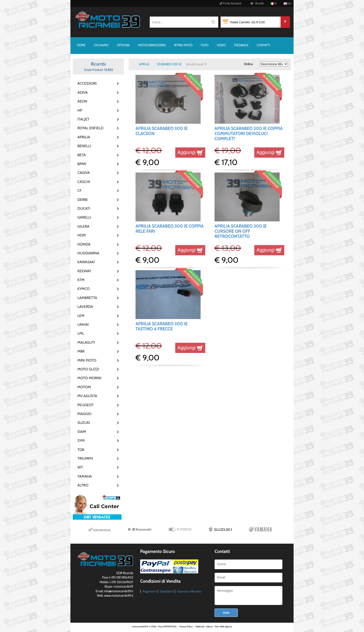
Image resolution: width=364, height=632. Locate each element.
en (287, 3)
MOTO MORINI (89, 378)
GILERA (83, 226)
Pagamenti (150, 591)
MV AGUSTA (87, 396)
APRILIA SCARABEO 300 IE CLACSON (162, 131)
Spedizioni (167, 591)
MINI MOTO (87, 360)
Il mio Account (230, 3)
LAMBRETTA (87, 298)
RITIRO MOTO (183, 45)
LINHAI (83, 324)
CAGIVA (84, 173)
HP (80, 110)
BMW (82, 164)
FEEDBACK (241, 45)
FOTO (205, 45)
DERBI (83, 200)
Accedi (256, 3)
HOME (81, 45)
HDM (82, 235)
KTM (81, 280)
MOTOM (84, 387)
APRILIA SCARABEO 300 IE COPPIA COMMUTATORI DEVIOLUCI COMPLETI (249, 134)
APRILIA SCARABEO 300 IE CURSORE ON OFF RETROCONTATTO (241, 231)
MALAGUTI (86, 342)
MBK (81, 351)
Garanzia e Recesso (189, 591)
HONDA (84, 244)
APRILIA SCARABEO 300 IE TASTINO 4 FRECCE (162, 326)
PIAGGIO (84, 414)
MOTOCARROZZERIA (152, 45)
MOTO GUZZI (88, 369)
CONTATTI (263, 45)
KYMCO (84, 289)
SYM (81, 441)
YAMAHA (85, 476)
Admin (209, 627)
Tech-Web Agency (223, 627)
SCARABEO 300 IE (169, 64)
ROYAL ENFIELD (89, 128)
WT (80, 467)
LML (81, 333)
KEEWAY (84, 271)
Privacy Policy (186, 627)
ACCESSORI (87, 83)
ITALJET (83, 119)
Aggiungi (190, 152)
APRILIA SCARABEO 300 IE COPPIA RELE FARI (170, 229)
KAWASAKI (86, 262)
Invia (226, 613)
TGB (81, 450)
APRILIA (84, 137)
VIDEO (221, 45)
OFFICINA (123, 45)
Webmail (200, 627)
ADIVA (83, 92)
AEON (82, 101)
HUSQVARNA (88, 253)
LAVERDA (85, 307)
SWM (82, 432)
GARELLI (84, 217)
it (274, 3)
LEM (81, 316)
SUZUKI (84, 423)
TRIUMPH (85, 458)
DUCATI (84, 208)
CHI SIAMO (101, 45)
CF (79, 191)
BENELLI (84, 146)
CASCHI (84, 182)
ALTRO (83, 485)
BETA (82, 155)
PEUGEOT (86, 405)
